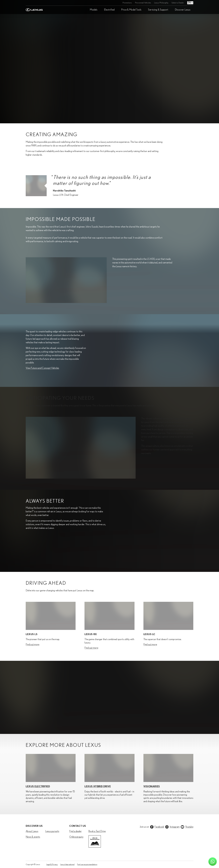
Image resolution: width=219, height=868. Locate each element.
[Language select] (190, 3)
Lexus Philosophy (161, 3)
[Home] (34, 3)
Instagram (175, 827)
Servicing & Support (158, 10)
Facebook (159, 827)
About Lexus (32, 831)
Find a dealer (75, 831)
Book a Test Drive (97, 831)
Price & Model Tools (131, 10)
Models (94, 10)
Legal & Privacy (52, 865)
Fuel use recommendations (87, 865)
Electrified (109, 10)
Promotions (127, 3)
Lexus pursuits (52, 831)
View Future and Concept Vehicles (42, 368)
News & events (33, 837)
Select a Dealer (178, 3)
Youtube (189, 827)
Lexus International (67, 865)
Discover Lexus (183, 10)
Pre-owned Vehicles (143, 3)
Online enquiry (76, 837)
